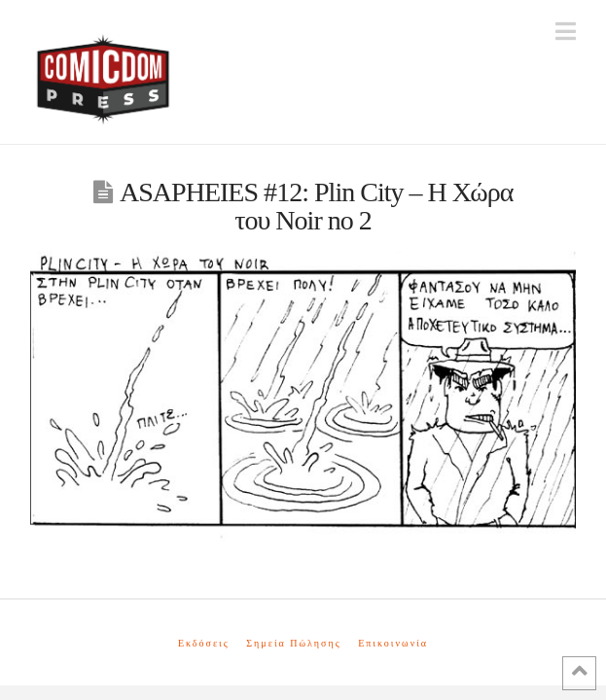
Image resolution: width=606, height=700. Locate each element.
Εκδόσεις (204, 643)
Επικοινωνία (393, 643)
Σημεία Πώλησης (293, 643)
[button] (566, 32)
